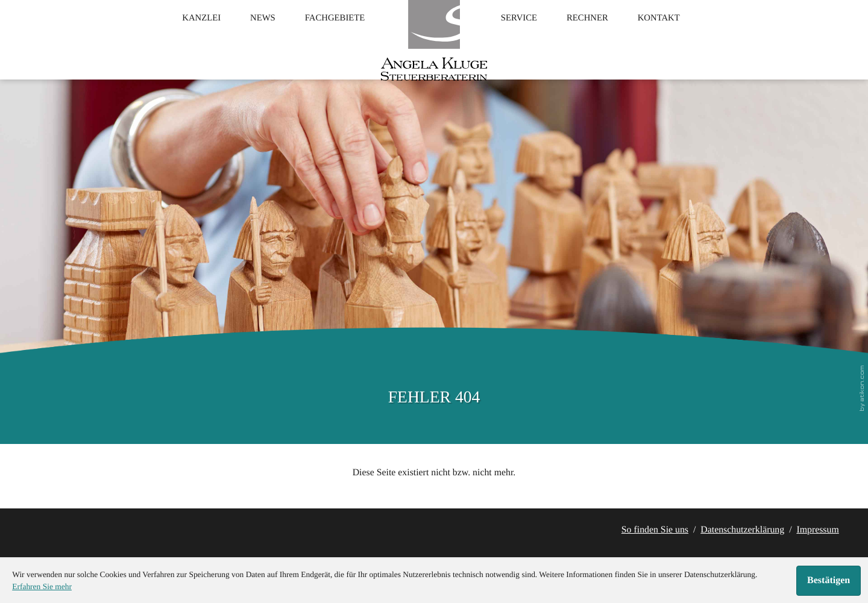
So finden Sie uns (655, 530)
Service (525, 37)
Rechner (604, 37)
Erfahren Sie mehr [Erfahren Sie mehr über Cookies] (42, 586)
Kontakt (687, 37)
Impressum (817, 530)
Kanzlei (173, 37)
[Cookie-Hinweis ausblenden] (829, 581)
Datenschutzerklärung (742, 530)
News (244, 37)
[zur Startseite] (434, 51)
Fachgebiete (327, 37)
